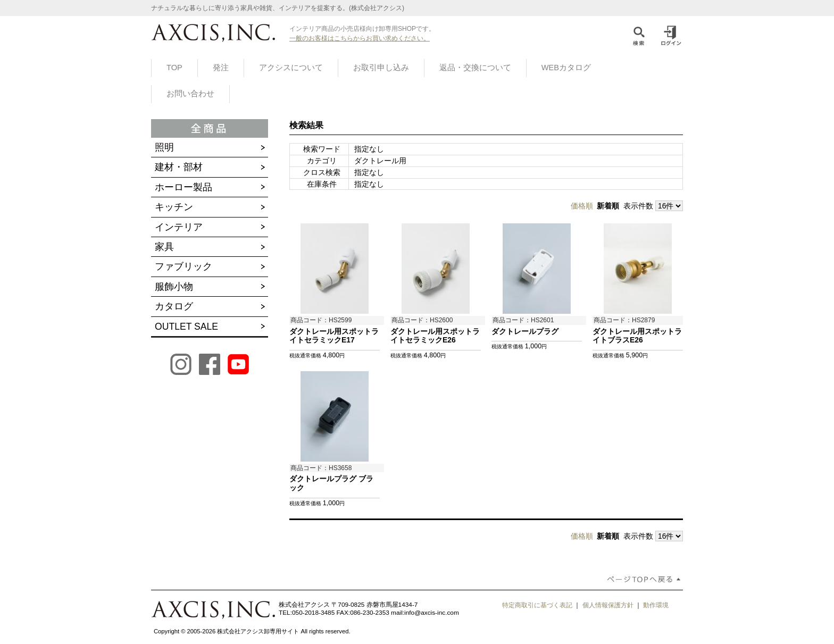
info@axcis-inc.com (432, 613)
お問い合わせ (190, 94)
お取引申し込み (381, 68)
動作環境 (656, 605)
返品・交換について (475, 68)
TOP (174, 68)
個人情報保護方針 (608, 605)
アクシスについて (291, 68)
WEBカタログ (566, 68)
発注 (221, 68)
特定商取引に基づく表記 (537, 605)
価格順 (582, 206)
